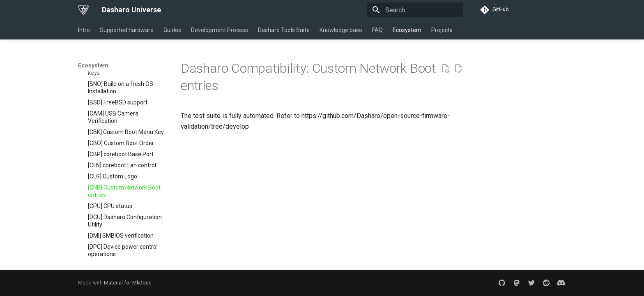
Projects (442, 30)
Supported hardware (127, 30)
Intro (84, 30)
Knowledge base (341, 30)
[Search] (415, 10)
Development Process (220, 30)
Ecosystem (407, 30)
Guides (172, 30)
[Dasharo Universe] (83, 10)
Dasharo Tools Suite (284, 30)
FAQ (377, 30)
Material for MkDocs (128, 283)
